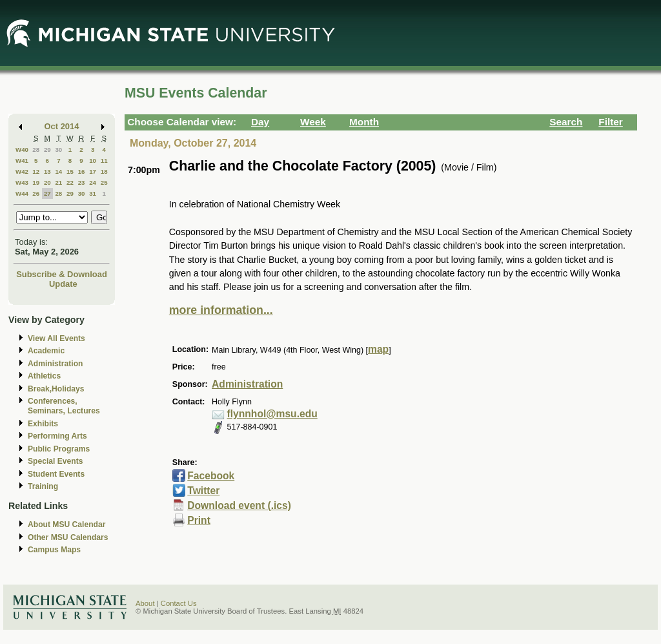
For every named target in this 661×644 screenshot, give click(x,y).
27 (47, 193)
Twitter (203, 491)
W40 (22, 150)
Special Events (55, 461)
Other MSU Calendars (68, 537)
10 (93, 161)
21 (58, 182)
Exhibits (43, 424)
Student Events (56, 474)
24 (93, 182)
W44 (22, 193)
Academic (46, 351)
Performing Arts (57, 436)
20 (47, 182)
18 (104, 171)
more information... (221, 310)
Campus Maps (54, 550)
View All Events (56, 338)
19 (36, 182)
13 (47, 171)
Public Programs (59, 449)
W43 (22, 182)
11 (104, 161)
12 (36, 171)
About (145, 603)
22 (70, 182)
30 (58, 150)
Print (199, 520)
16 (82, 171)
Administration (55, 364)
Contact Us (179, 603)
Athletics (44, 376)
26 (36, 193)
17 (93, 171)
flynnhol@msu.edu (272, 414)
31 (93, 193)
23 (82, 182)
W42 (22, 171)
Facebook (211, 476)
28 (36, 150)
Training (43, 486)
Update (63, 284)
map (378, 349)
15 (70, 171)
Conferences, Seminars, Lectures (64, 406)
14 (58, 171)
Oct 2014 (62, 126)
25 (104, 182)
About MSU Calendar (66, 525)
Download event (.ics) (239, 505)
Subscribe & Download (62, 274)
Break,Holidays (56, 389)
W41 (22, 161)
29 (47, 150)
